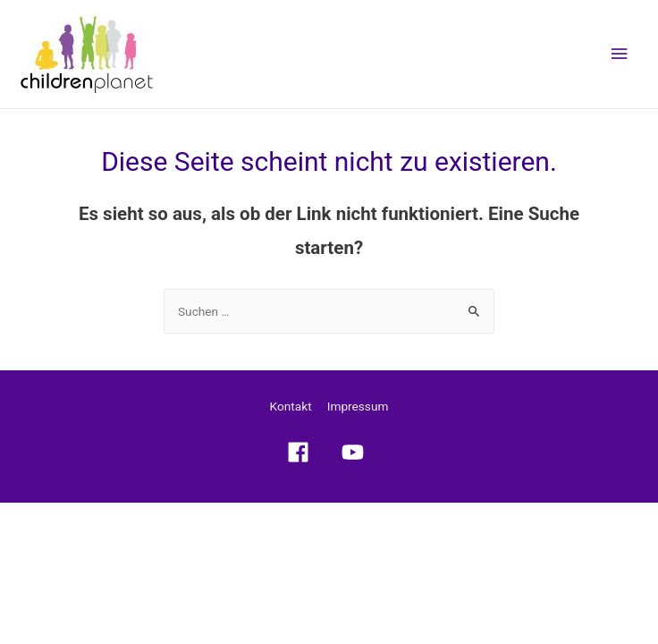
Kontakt (291, 406)
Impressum (358, 406)
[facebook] (302, 453)
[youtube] (357, 453)
